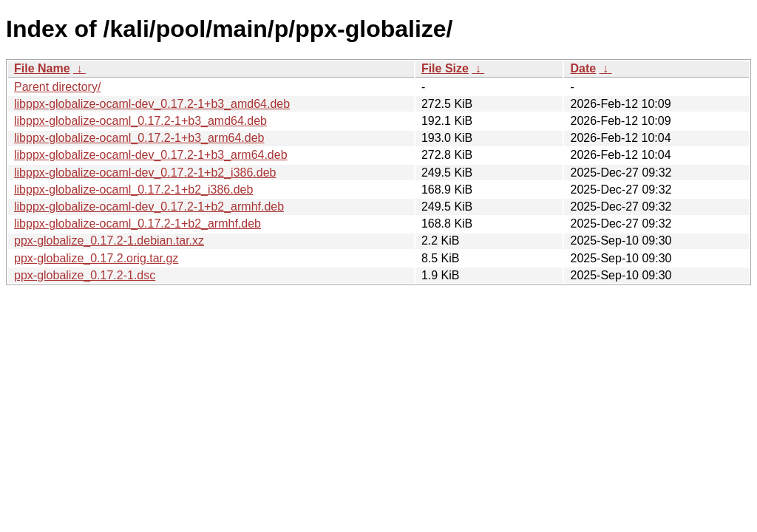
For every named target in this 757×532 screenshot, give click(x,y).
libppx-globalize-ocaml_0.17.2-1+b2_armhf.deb (138, 224)
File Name (42, 68)
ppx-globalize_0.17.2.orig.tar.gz (96, 258)
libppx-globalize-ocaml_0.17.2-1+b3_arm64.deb (139, 138)
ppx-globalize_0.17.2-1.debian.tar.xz (109, 241)
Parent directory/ (57, 87)
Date (583, 68)
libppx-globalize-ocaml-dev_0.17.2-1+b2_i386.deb (145, 173)
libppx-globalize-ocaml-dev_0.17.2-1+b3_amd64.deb (152, 104)
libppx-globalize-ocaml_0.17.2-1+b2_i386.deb (133, 190)
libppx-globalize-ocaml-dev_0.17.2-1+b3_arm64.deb (151, 155)
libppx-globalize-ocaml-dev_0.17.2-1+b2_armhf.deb (149, 207)
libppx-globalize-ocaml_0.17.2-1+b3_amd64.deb (140, 121)
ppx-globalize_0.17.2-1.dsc (85, 275)
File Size (445, 68)
